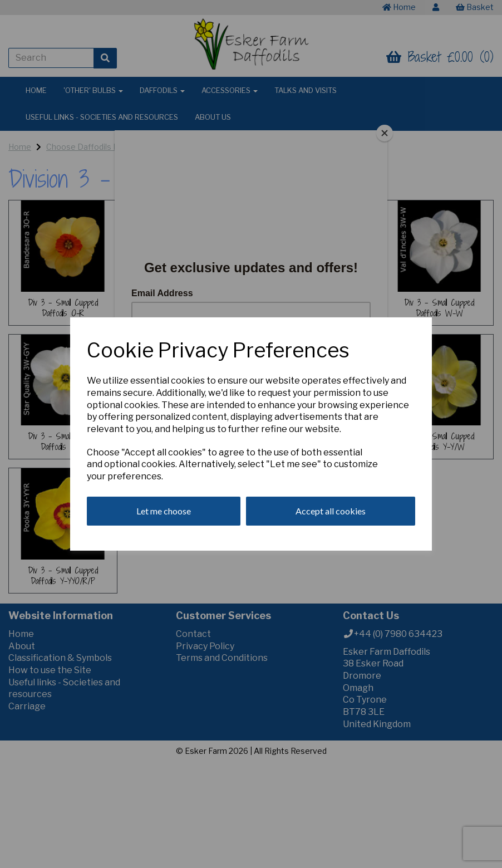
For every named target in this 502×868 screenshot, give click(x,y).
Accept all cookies (331, 511)
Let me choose (164, 511)
